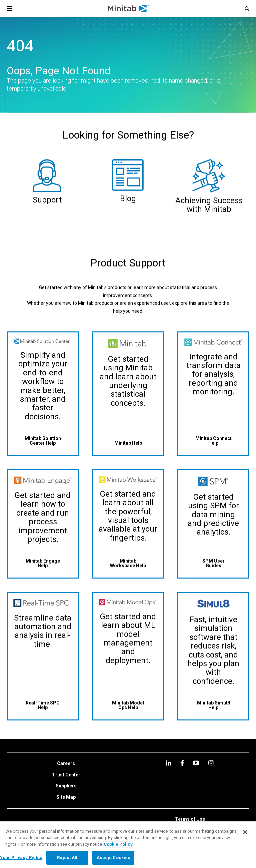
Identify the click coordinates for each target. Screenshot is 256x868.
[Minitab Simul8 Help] (213, 705)
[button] (247, 9)
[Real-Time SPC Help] (43, 705)
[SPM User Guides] (213, 563)
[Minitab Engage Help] (43, 563)
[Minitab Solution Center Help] (43, 440)
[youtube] (196, 763)
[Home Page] (128, 9)
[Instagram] (211, 763)
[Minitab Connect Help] (213, 440)
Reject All (67, 858)
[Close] (245, 832)
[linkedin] (169, 763)
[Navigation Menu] (9, 9)
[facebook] (182, 763)
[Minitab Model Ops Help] (128, 705)
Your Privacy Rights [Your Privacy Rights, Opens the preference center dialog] (21, 858)
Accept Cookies (113, 858)
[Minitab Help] (128, 443)
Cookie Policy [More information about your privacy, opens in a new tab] (118, 844)
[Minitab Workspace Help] (128, 563)
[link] (66, 764)
